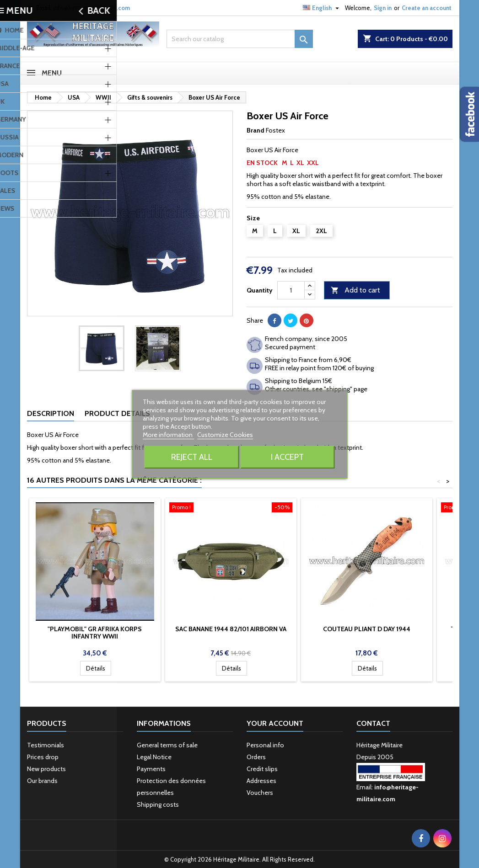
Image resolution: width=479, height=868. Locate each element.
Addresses (261, 781)
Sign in (383, 8)
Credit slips (262, 769)
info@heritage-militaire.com (91, 8)
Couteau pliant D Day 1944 (367, 629)
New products (46, 769)
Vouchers (260, 793)
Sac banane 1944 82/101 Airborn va (231, 629)
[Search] (240, 39)
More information (168, 435)
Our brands (42, 781)
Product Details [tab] (117, 413)
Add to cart (355, 290)
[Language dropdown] (322, 8)
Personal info (265, 745)
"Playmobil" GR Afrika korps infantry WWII (95, 633)
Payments (151, 769)
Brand (256, 130)
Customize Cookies (225, 435)
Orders (256, 757)
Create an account (427, 8)
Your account (275, 723)
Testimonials (46, 745)
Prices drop (43, 757)
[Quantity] (291, 290)
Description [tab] (51, 413)
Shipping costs (158, 804)
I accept (287, 457)
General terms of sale (167, 745)
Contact (373, 723)
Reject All (192, 457)
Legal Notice (154, 757)
